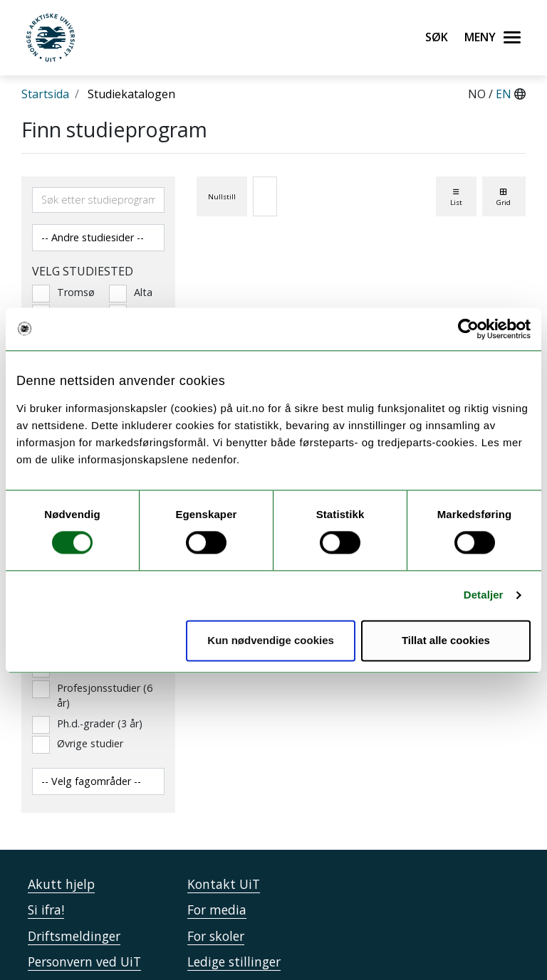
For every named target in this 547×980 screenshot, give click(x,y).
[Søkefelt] (98, 200)
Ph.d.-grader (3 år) (87, 724)
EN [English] (505, 94)
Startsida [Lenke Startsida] (45, 94)
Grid (504, 197)
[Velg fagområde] (98, 781)
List (456, 197)
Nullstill (222, 197)
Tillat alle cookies (446, 640)
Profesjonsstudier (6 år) (92, 695)
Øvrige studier (78, 744)
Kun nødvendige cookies (271, 640)
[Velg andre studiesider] (98, 238)
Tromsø (60, 293)
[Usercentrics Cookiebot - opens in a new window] (468, 329)
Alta (131, 293)
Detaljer (484, 595)
